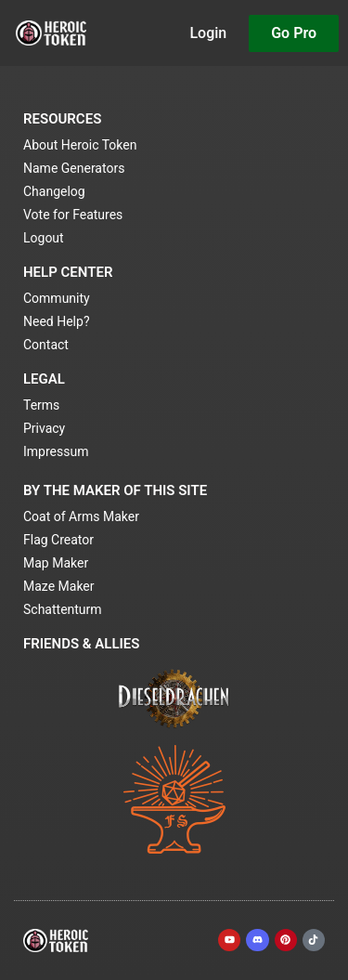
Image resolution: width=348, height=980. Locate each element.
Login (208, 33)
